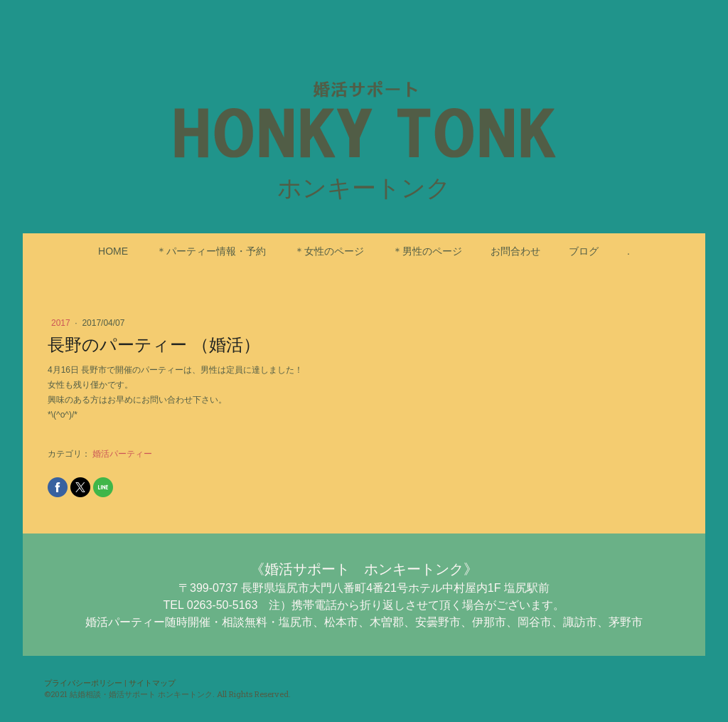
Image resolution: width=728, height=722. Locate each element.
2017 (62, 323)
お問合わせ (515, 251)
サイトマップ (152, 683)
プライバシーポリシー (83, 683)
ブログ (584, 251)
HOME (113, 251)
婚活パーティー (122, 454)
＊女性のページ (329, 251)
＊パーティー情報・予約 (211, 251)
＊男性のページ (427, 251)
